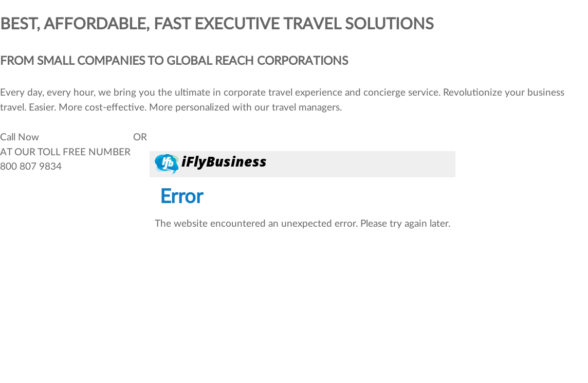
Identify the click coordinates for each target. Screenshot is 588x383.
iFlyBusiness (224, 161)
